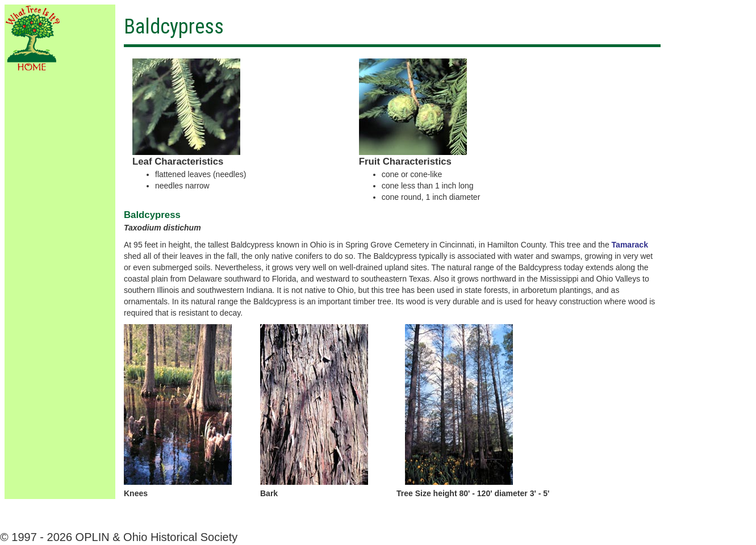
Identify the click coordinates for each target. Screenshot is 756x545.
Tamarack (630, 245)
